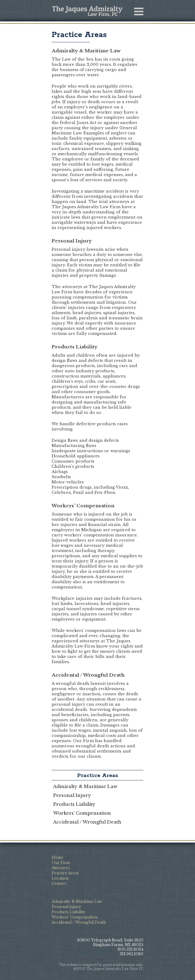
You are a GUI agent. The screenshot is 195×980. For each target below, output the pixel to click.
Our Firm (61, 863)
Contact (59, 883)
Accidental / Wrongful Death (87, 822)
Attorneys (61, 868)
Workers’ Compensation (82, 813)
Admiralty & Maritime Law (85, 786)
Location (60, 878)
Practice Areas (79, 35)
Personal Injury (72, 795)
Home (57, 857)
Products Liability (74, 804)
